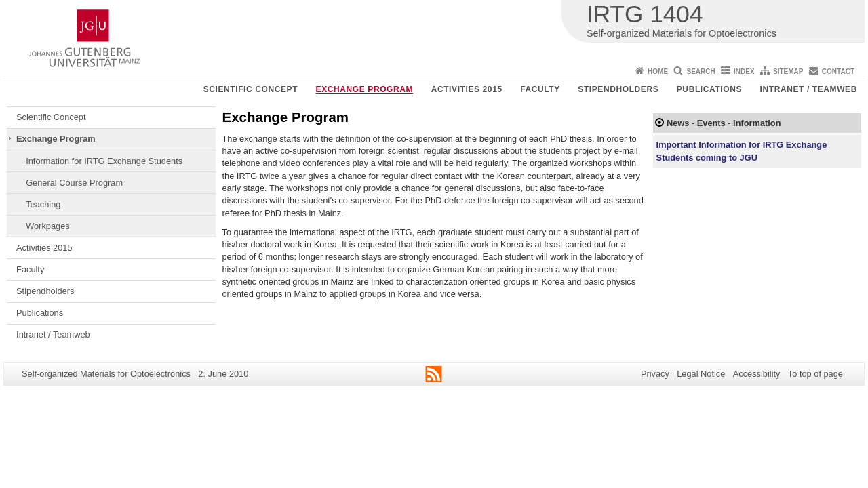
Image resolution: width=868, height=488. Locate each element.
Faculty (540, 89)
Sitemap (788, 72)
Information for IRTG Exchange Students (104, 161)
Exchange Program (365, 89)
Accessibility (757, 374)
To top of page (815, 374)
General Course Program (74, 183)
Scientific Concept (251, 89)
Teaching (43, 204)
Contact (838, 72)
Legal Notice (701, 374)
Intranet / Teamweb (809, 89)
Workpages (48, 226)
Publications (709, 89)
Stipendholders (618, 89)
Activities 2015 (467, 89)
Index (744, 72)
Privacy (655, 374)
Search (701, 72)
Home (658, 72)
